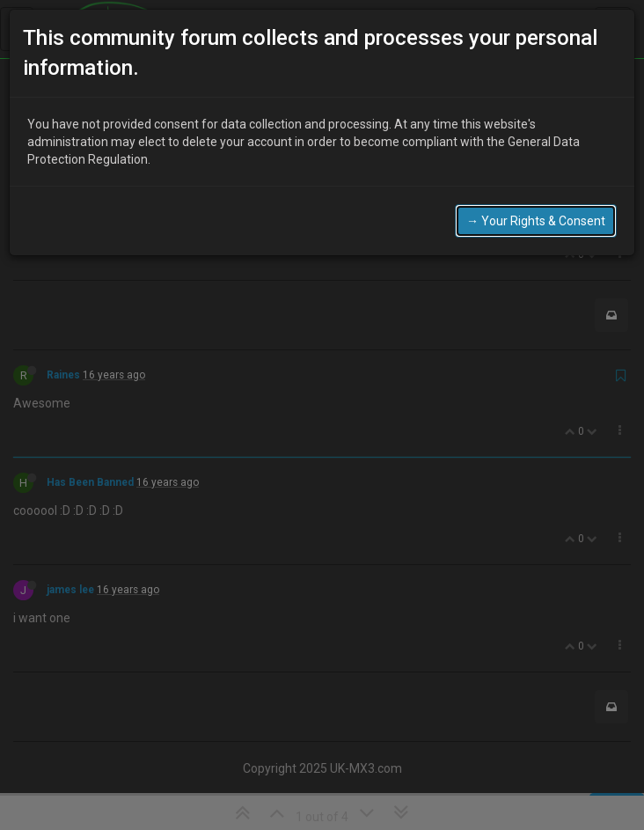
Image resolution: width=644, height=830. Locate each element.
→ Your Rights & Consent (536, 221)
